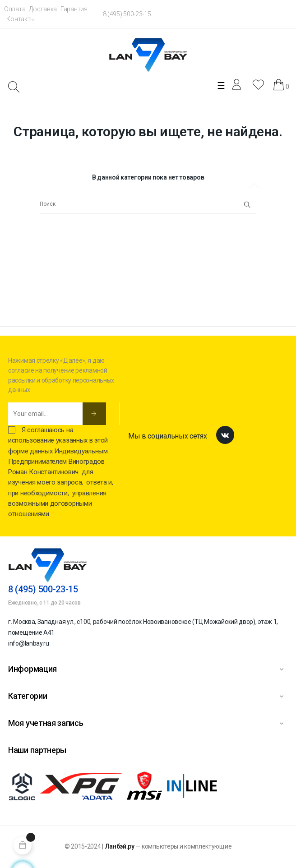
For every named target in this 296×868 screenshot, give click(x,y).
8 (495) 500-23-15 (127, 14)
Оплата (15, 9)
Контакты (21, 19)
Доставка (43, 9)
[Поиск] (148, 204)
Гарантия (74, 9)
